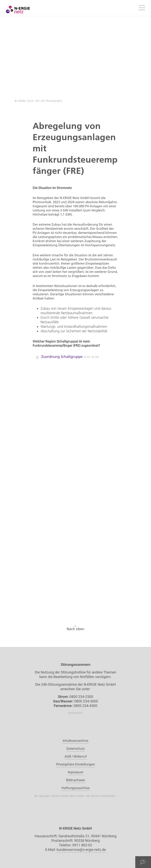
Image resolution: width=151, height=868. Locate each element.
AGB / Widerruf (76, 756)
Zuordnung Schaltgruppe (67, 357)
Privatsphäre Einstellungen (76, 764)
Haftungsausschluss (76, 788)
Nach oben (75, 628)
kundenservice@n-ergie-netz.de (81, 850)
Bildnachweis (75, 780)
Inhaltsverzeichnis (75, 741)
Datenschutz (76, 748)
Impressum (76, 772)
